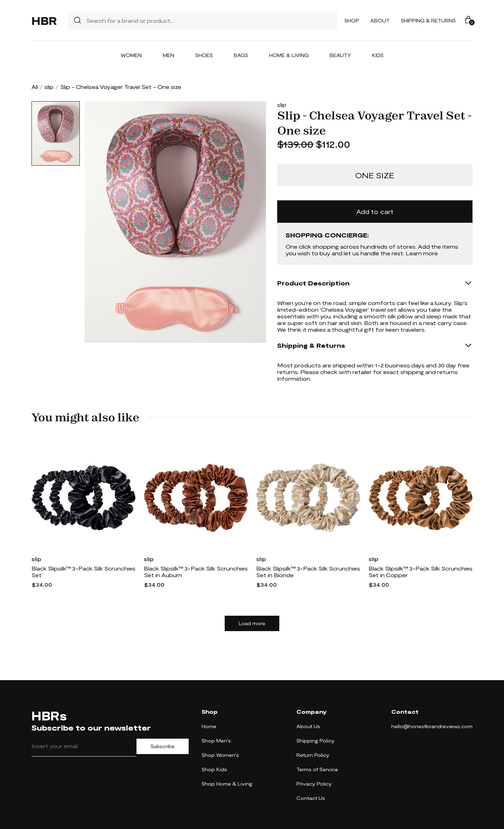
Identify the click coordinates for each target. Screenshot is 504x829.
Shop (352, 20)
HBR (44, 20)
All (35, 87)
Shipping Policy (316, 741)
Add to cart (375, 212)
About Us (308, 726)
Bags (241, 55)
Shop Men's (216, 741)
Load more (252, 623)
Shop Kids (214, 769)
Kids (378, 55)
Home (209, 726)
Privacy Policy (314, 784)
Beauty (340, 55)
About (380, 20)
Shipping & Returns (428, 20)
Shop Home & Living (227, 784)
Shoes (204, 55)
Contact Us (311, 798)
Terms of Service (317, 769)
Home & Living (289, 55)
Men (169, 55)
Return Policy (313, 755)
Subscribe (163, 746)
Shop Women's (220, 755)
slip (49, 87)
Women (131, 55)
